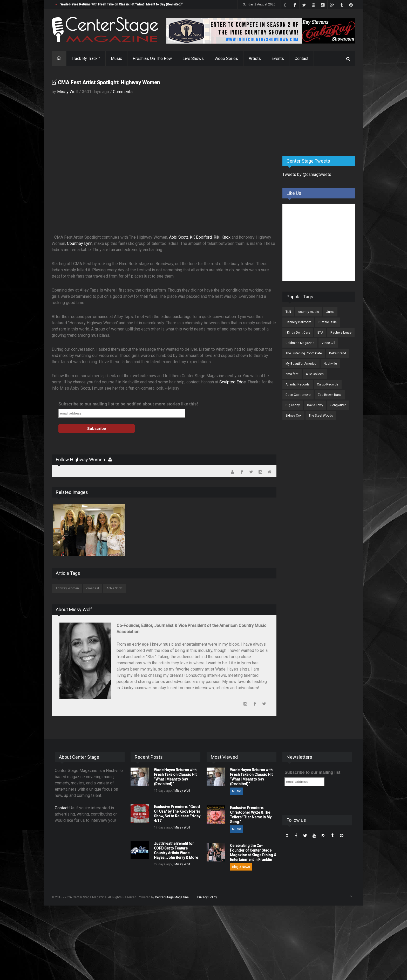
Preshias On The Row (152, 58)
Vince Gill (328, 343)
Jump (330, 312)
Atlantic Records (298, 384)
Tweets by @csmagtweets (307, 174)
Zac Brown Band (330, 395)
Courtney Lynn (80, 243)
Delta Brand (338, 353)
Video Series (226, 58)
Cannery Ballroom (298, 322)
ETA (320, 333)
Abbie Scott (114, 588)
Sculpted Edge (233, 382)
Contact (301, 58)
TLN (288, 312)
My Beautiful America (301, 364)
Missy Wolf (68, 92)
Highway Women (67, 588)
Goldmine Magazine (300, 343)
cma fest (93, 588)
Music (116, 58)
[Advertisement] (321, 111)
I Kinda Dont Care (298, 333)
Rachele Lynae (341, 333)
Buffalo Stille (328, 322)
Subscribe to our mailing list (312, 772)
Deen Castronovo (298, 395)
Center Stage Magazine (172, 897)
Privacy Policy (207, 897)
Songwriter (338, 405)
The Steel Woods (321, 416)
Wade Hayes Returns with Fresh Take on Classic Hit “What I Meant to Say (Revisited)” (122, 4)
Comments (123, 92)
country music (309, 312)
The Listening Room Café (304, 353)
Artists (255, 58)
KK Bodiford (201, 237)
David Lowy (315, 405)
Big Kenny (293, 405)
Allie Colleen (315, 374)
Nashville (330, 364)
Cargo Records (328, 384)
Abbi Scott (178, 237)
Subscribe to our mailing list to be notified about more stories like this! (128, 404)
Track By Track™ (86, 58)
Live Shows (193, 58)
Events (278, 58)
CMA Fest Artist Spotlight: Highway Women (109, 82)
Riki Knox (222, 237)
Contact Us (65, 808)
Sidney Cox (293, 416)
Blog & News (241, 867)
